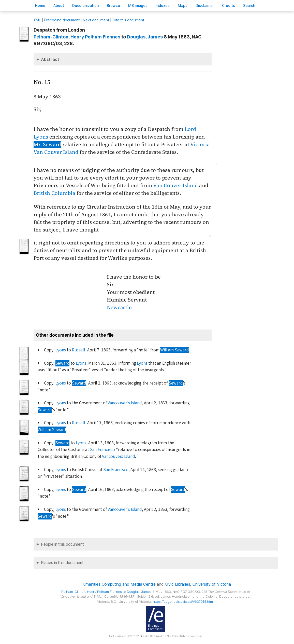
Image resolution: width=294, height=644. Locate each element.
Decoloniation (85, 5)
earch (249, 5)
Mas (183, 5)
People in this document (62, 544)
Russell (79, 350)
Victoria (200, 144)
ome (40, 5)
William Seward (174, 350)
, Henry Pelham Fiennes (77, 37)
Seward (63, 363)
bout (59, 5)
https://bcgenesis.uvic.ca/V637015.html (183, 602)
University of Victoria (211, 584)
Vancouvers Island (119, 456)
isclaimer (205, 5)
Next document (96, 20)
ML (37, 20)
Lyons (61, 350)
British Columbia (54, 193)
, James (145, 37)
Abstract (50, 59)
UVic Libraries (178, 584)
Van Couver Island (56, 152)
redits (229, 5)
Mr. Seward (47, 144)
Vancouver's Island (125, 403)
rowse (113, 5)
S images (138, 5)
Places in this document (62, 563)
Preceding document (62, 20)
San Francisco (102, 450)
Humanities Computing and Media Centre (118, 584)
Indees (163, 5)
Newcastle (119, 307)
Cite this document (128, 20)
